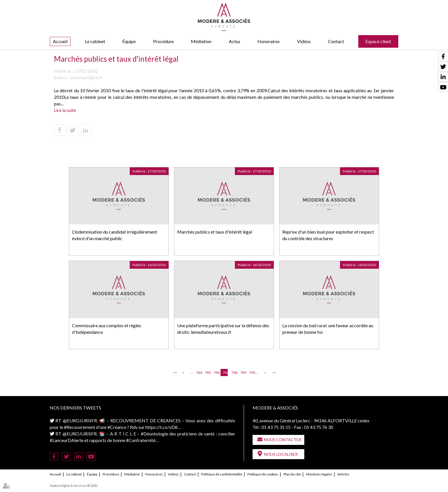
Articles (343, 474)
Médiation (201, 41)
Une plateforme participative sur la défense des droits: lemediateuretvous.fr (223, 329)
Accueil (60, 41)
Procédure (163, 41)
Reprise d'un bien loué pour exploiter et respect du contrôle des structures (328, 235)
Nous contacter (283, 440)
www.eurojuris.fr (87, 77)
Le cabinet (95, 41)
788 (234, 372)
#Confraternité (141, 440)
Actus (235, 41)
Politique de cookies (263, 474)
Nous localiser (281, 454)
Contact (336, 41)
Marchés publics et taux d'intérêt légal (215, 232)
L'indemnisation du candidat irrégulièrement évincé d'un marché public (115, 235)
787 (225, 372)
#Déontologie (154, 434)
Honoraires (269, 41)
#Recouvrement (80, 427)
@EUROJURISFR (80, 420)
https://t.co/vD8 (161, 427)
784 (199, 372)
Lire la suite (65, 110)
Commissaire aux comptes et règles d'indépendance (107, 329)
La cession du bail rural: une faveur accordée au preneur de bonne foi (328, 329)
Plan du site (292, 474)
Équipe (129, 41)
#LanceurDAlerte (67, 440)
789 (243, 372)
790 (252, 372)
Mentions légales (319, 474)
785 (207, 372)
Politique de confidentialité (222, 474)
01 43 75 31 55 (276, 427)
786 (216, 372)
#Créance (117, 427)
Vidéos (304, 41)
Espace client (378, 41)
